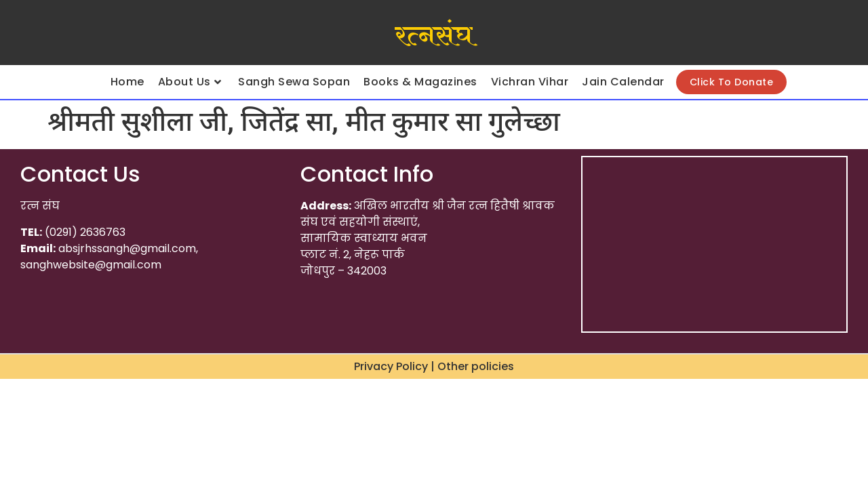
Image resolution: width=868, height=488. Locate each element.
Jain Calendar (623, 82)
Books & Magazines (420, 82)
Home (127, 82)
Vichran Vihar (530, 82)
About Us (190, 82)
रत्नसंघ (434, 36)
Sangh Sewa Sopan (294, 82)
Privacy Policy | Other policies (434, 366)
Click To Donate (732, 82)
